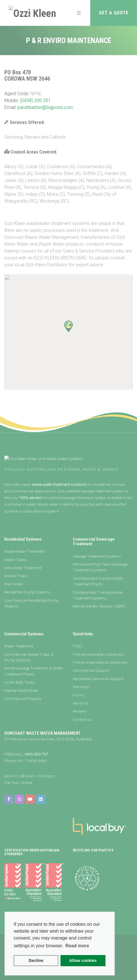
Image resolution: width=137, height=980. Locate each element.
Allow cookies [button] (83, 960)
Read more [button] (77, 946)
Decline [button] (36, 960)
